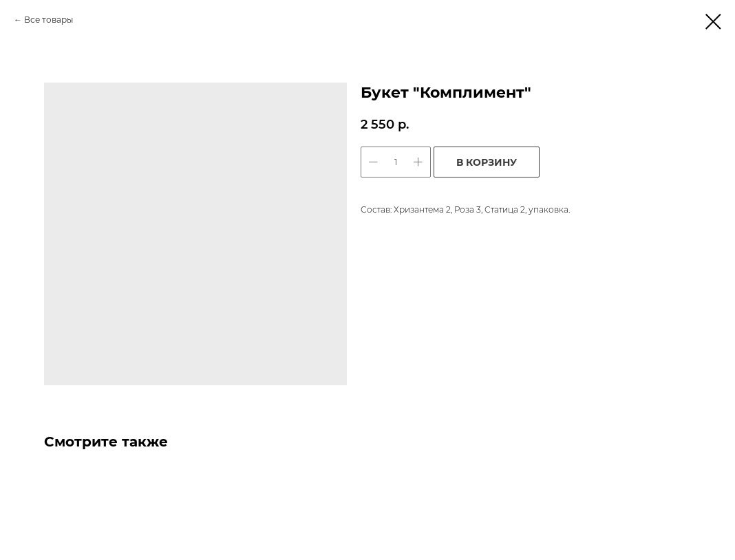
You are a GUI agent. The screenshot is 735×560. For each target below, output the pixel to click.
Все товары (49, 20)
